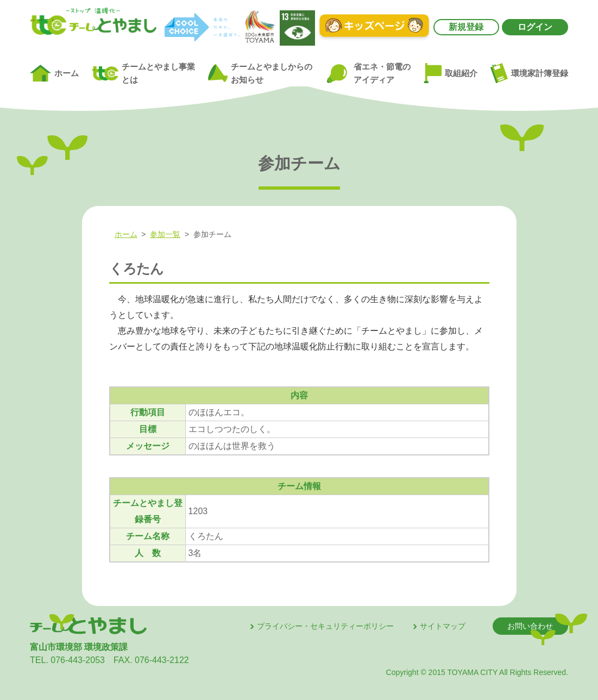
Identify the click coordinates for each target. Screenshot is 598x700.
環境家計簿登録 (529, 73)
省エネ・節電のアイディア (368, 73)
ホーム (54, 73)
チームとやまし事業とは (143, 73)
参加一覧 (165, 234)
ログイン (535, 27)
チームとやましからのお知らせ (260, 73)
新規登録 (466, 27)
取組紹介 (451, 73)
